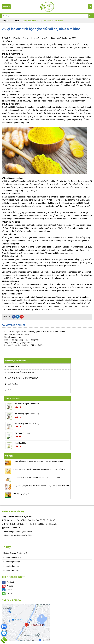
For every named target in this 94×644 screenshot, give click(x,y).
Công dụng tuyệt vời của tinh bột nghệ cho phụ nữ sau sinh (37, 477)
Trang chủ (6, 21)
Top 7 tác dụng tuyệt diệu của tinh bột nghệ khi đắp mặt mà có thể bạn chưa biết (35, 332)
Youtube (7, 586)
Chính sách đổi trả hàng (12, 557)
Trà (9, 390)
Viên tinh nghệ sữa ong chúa (21, 372)
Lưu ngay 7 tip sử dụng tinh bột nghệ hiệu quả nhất (23, 345)
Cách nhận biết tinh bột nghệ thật (17, 334)
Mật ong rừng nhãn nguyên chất (23, 378)
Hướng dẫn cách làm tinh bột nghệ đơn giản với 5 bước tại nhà (38, 461)
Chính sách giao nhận (12, 562)
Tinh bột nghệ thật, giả (13, 337)
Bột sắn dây (13, 384)
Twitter (7, 590)
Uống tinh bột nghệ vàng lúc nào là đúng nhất (21, 340)
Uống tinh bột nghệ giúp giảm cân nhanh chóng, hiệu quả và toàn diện (41, 486)
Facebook (8, 582)
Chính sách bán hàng (11, 566)
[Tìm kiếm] (90, 7)
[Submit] (90, 16)
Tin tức (16, 21)
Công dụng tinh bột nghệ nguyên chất (18, 343)
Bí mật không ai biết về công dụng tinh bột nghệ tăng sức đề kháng (40, 469)
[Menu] (6, 7)
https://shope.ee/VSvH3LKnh (22, 535)
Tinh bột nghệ (14, 367)
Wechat (7, 593)
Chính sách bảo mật (11, 570)
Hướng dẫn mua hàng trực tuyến (16, 553)
